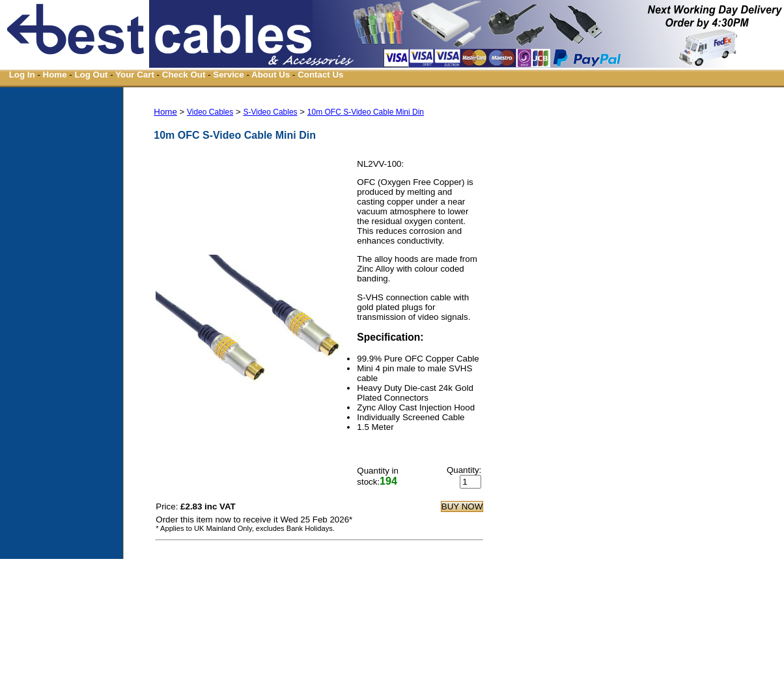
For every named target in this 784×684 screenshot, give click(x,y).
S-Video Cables (270, 112)
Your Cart (135, 75)
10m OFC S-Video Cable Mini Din (366, 112)
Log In (22, 75)
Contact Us (320, 75)
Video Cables (210, 112)
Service (228, 75)
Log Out (91, 75)
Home (55, 75)
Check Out (184, 75)
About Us (271, 75)
